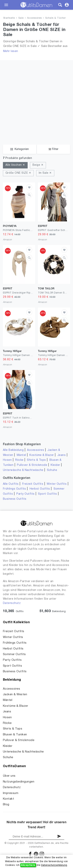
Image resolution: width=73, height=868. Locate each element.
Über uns (9, 776)
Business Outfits (15, 499)
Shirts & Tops (36, 460)
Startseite (9, 18)
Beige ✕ (38, 165)
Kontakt (8, 799)
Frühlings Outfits (15, 489)
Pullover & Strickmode (32, 465)
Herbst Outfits (40, 489)
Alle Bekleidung (13, 450)
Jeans (62, 455)
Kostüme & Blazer (42, 455)
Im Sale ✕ (45, 173)
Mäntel (21, 455)
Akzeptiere (28, 865)
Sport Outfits (47, 494)
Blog (6, 805)
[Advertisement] (36, 97)
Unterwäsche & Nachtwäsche (23, 470)
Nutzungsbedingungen (19, 782)
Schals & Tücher (55, 18)
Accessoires (34, 18)
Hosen (7, 460)
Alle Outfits (11, 484)
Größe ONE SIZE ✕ (18, 173)
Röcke (19, 460)
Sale (21, 18)
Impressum (11, 793)
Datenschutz (12, 603)
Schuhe (52, 470)
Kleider (55, 465)
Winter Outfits (57, 484)
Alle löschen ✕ (15, 165)
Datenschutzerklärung (54, 865)
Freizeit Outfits (33, 484)
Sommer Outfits (14, 654)
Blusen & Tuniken (15, 735)
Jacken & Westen (15, 694)
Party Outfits (25, 494)
